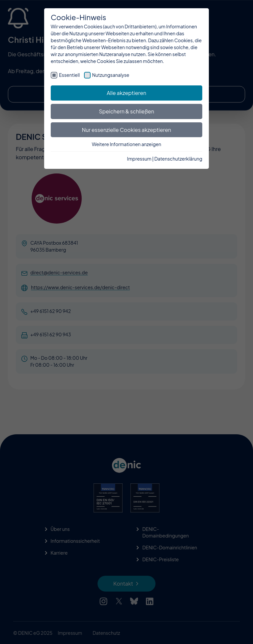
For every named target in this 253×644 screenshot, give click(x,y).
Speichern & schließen (126, 111)
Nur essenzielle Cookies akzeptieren (127, 130)
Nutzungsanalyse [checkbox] (111, 75)
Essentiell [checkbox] (69, 75)
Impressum (139, 159)
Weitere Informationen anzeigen (127, 144)
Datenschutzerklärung (178, 159)
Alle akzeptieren (126, 93)
